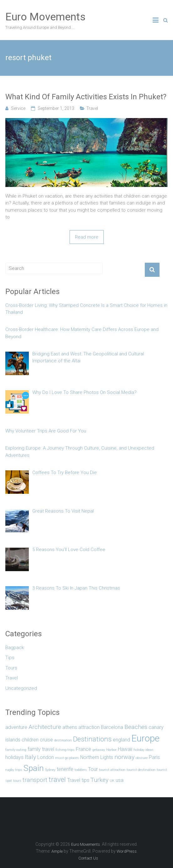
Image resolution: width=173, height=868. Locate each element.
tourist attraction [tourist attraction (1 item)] (112, 770)
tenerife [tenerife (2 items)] (65, 769)
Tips (10, 658)
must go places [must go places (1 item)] (67, 758)
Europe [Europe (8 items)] (145, 738)
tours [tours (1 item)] (17, 781)
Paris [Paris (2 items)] (154, 757)
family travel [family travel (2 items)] (41, 749)
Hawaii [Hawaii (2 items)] (125, 749)
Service (18, 108)
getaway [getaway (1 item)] (99, 750)
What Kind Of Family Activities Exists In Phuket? (86, 97)
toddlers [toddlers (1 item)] (81, 770)
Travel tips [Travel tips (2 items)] (78, 780)
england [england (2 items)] (121, 740)
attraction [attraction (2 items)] (89, 727)
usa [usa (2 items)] (120, 780)
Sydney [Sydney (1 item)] (50, 770)
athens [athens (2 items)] (70, 727)
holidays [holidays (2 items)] (14, 757)
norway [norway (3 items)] (124, 757)
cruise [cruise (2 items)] (46, 740)
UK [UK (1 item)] (112, 781)
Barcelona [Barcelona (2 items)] (112, 727)
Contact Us (88, 858)
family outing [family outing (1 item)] (16, 750)
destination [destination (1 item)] (63, 740)
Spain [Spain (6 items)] (34, 768)
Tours (11, 668)
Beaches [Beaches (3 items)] (136, 727)
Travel (92, 108)
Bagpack (15, 648)
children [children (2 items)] (30, 740)
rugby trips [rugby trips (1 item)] (14, 770)
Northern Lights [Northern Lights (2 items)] (97, 757)
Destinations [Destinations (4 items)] (92, 739)
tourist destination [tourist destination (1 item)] (141, 770)
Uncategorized (21, 688)
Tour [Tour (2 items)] (93, 769)
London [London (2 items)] (46, 757)
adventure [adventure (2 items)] (16, 727)
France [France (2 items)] (84, 749)
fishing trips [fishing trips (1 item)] (65, 750)
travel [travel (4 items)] (57, 779)
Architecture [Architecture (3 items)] (45, 727)
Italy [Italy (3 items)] (30, 757)
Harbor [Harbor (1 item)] (111, 750)
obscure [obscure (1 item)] (142, 758)
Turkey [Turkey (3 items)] (100, 780)
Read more (87, 237)
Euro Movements (45, 17)
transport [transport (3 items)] (35, 780)
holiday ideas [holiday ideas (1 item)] (144, 750)
